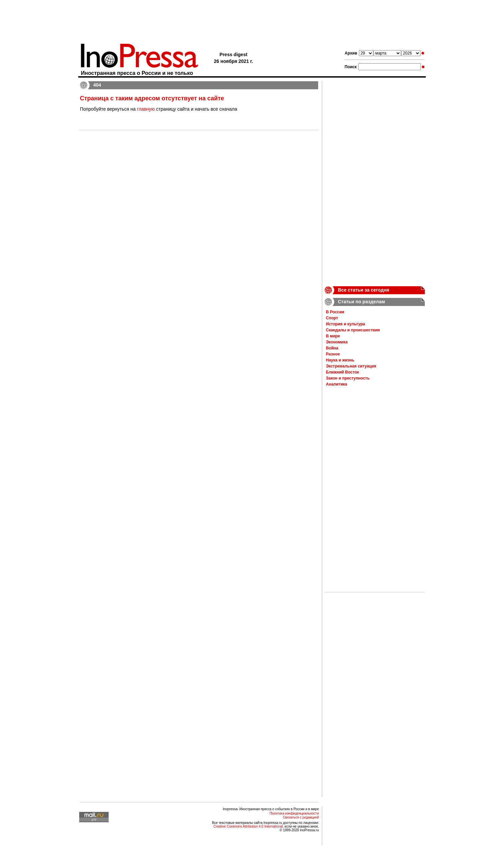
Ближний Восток (342, 372)
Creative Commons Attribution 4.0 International (248, 826)
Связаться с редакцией (301, 817)
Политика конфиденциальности (294, 813)
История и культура (345, 324)
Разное (333, 354)
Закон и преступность (348, 378)
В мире (333, 336)
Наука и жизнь (340, 360)
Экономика (337, 342)
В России (335, 312)
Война (332, 348)
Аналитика (337, 384)
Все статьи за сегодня (364, 290)
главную (146, 109)
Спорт (332, 318)
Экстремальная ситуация (351, 366)
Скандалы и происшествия (353, 330)
